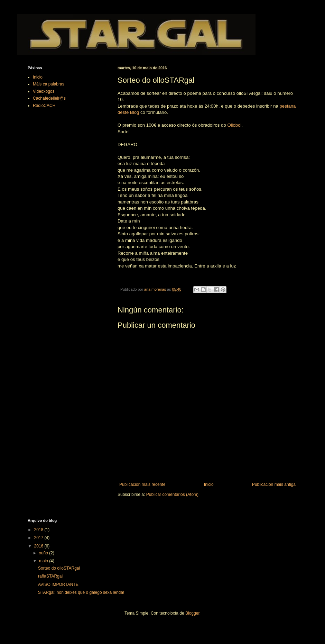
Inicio (209, 484)
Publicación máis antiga (274, 484)
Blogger (192, 613)
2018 (39, 530)
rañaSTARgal (50, 576)
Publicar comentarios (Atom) (172, 495)
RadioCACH (44, 106)
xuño (44, 553)
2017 (39, 538)
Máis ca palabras (49, 84)
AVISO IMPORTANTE (58, 584)
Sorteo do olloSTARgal (59, 568)
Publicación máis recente (142, 484)
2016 (39, 546)
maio (44, 561)
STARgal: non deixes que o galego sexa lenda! (81, 592)
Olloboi (234, 125)
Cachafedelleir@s (49, 98)
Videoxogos (44, 91)
